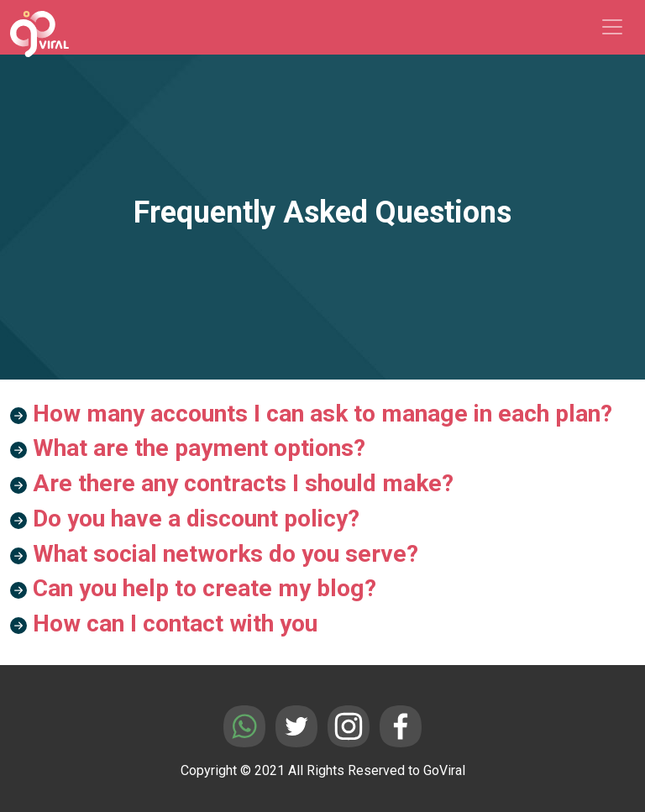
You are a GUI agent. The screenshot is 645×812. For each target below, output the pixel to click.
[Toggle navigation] (612, 27)
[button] (322, 417)
